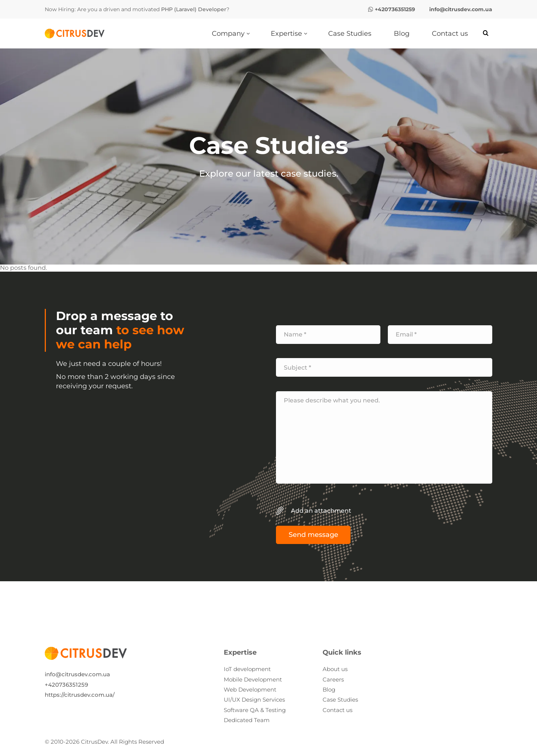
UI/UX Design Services (254, 700)
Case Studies (340, 700)
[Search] (486, 33)
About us (335, 669)
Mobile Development (253, 679)
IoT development (247, 669)
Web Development (250, 689)
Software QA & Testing (255, 710)
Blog (329, 689)
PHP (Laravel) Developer (194, 9)
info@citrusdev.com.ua (77, 674)
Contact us (337, 710)
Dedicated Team (247, 720)
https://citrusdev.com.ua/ (80, 695)
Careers (333, 679)
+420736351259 (66, 685)
